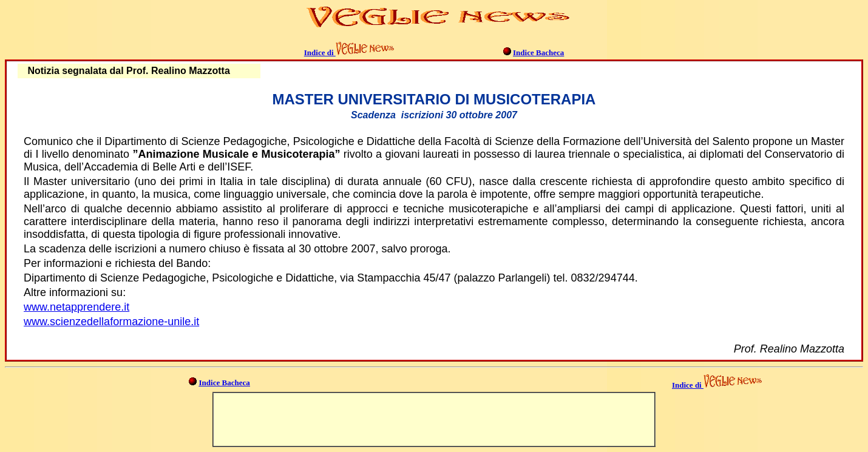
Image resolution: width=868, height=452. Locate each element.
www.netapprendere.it (76, 307)
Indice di (320, 52)
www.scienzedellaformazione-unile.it (111, 322)
